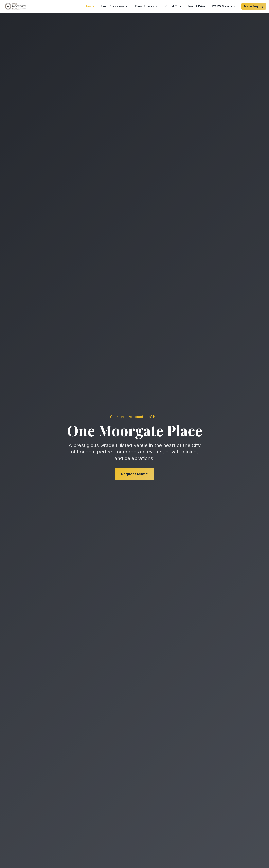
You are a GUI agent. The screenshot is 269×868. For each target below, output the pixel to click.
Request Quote (134, 474)
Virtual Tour (173, 6)
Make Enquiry (254, 6)
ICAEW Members (223, 6)
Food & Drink (197, 6)
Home (90, 6)
